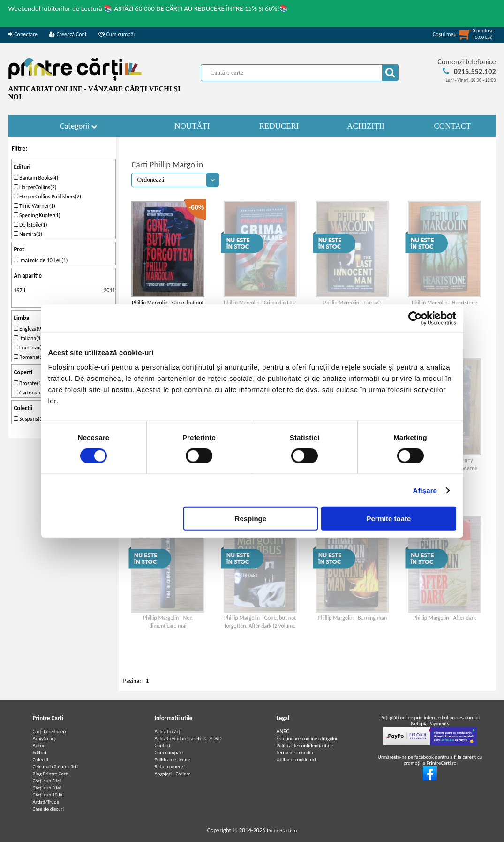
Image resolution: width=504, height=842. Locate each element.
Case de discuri (49, 809)
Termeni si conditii (296, 753)
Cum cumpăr (117, 34)
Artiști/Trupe (46, 802)
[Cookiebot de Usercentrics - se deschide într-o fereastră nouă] (415, 318)
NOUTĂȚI (192, 126)
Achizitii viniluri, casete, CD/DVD (188, 739)
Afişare (425, 490)
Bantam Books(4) (36, 178)
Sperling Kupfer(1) (37, 215)
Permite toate (388, 519)
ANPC (283, 731)
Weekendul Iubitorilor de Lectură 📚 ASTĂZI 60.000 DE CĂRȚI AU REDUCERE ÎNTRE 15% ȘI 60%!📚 (149, 8)
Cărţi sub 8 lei (47, 788)
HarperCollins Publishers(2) (47, 197)
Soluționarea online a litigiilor (307, 739)
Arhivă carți (45, 739)
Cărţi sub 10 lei (48, 795)
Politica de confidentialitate (305, 746)
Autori (39, 746)
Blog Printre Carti (51, 774)
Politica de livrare (173, 760)
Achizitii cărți (168, 732)
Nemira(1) (28, 234)
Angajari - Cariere (173, 774)
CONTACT (453, 126)
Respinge (251, 519)
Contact (163, 746)
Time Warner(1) (34, 206)
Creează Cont (68, 34)
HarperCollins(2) (35, 187)
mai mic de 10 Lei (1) (41, 260)
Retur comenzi (170, 767)
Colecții (41, 760)
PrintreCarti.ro (282, 831)
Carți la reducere (50, 732)
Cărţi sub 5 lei (47, 781)
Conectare (23, 34)
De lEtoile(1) (30, 225)
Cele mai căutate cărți (56, 767)
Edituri (40, 753)
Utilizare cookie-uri (296, 760)
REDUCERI (279, 126)
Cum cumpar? (169, 753)
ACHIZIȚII (365, 126)
